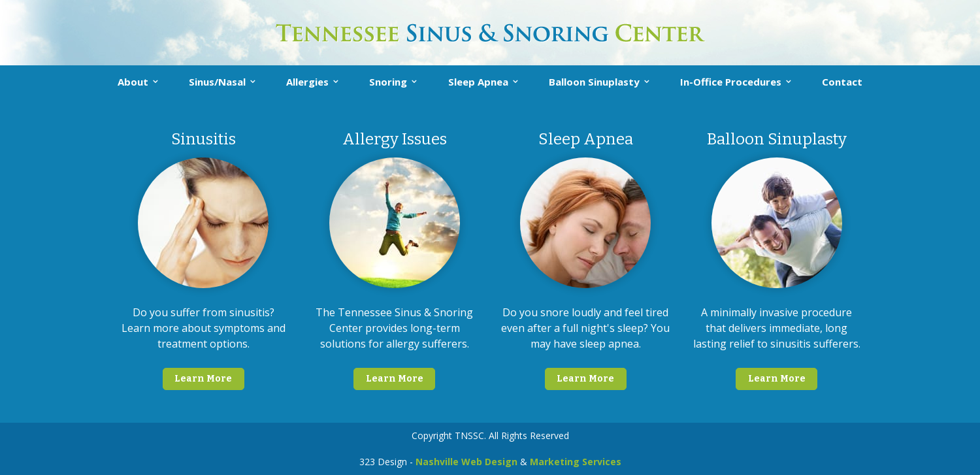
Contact (842, 82)
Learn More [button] (203, 379)
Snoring (388, 82)
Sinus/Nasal (217, 82)
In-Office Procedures (731, 82)
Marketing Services (576, 462)
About (133, 82)
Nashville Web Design (466, 462)
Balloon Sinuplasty (594, 82)
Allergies (307, 82)
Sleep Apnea (478, 82)
